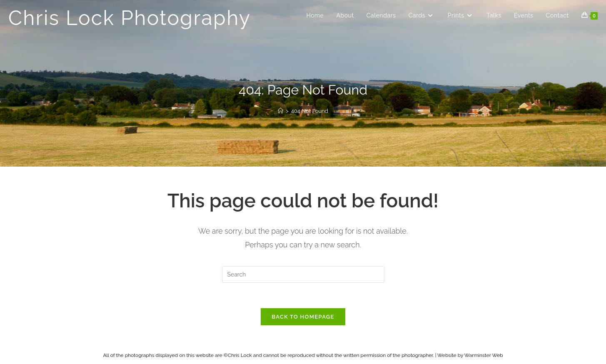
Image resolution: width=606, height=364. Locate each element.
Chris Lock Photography (130, 18)
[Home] (281, 111)
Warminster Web (484, 355)
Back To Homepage (303, 317)
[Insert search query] (303, 274)
